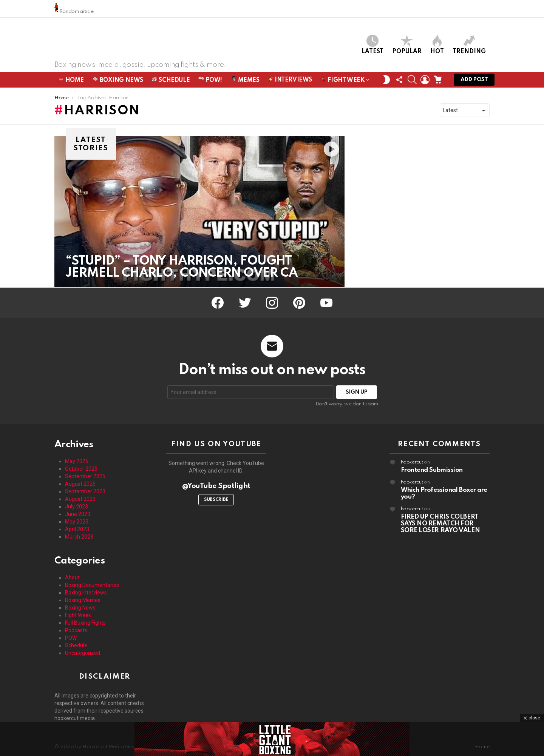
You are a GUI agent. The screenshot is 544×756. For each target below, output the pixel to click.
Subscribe (216, 500)
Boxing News (118, 81)
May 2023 (77, 522)
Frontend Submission (432, 470)
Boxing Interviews (86, 593)
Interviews (290, 80)
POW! (210, 81)
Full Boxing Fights (85, 623)
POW (71, 638)
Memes (245, 81)
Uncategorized (83, 653)
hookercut (412, 462)
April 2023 (77, 529)
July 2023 (76, 507)
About (72, 577)
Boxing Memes (83, 600)
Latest (372, 45)
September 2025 (85, 476)
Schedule (171, 81)
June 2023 (78, 514)
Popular (407, 45)
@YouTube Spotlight (216, 486)
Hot (437, 45)
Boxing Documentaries (92, 585)
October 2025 (81, 469)
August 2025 (80, 484)
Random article (74, 8)
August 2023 (80, 499)
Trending (469, 45)
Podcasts (76, 630)
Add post (474, 82)
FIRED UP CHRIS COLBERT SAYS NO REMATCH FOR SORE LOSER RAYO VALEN (440, 524)
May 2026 (77, 461)
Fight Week (343, 82)
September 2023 (85, 491)
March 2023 (79, 537)
